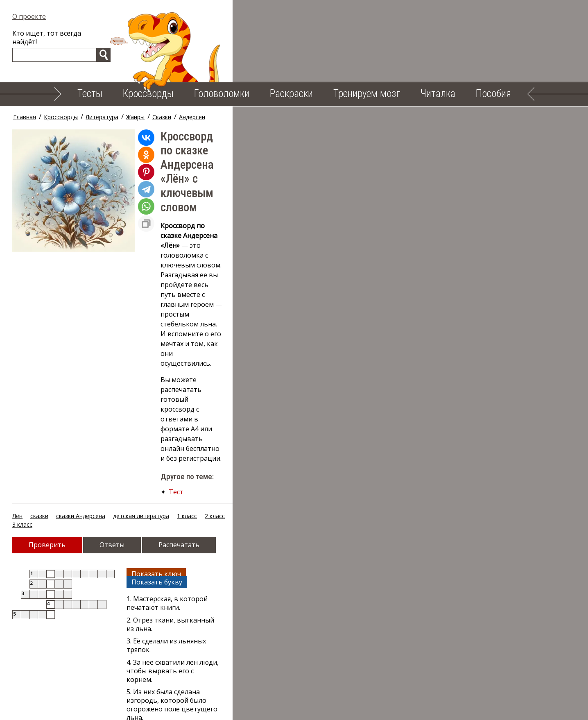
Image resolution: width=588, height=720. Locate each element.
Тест (180, 249)
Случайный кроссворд (68, 431)
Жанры (139, 117)
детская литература (145, 273)
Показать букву (343, 322)
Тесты (90, 94)
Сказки (165, 117)
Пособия (493, 94)
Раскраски (291, 94)
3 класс (246, 273)
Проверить (51, 294)
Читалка (438, 94)
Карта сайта (417, 707)
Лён (21, 273)
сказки (43, 273)
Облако (372, 707)
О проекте (33, 16)
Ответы (116, 294)
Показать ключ (280, 322)
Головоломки (222, 94)
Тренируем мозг (367, 94)
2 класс (218, 273)
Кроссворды (148, 94)
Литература (106, 117)
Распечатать (183, 294)
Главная (28, 117)
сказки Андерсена (84, 273)
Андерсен (196, 117)
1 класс (191, 273)
